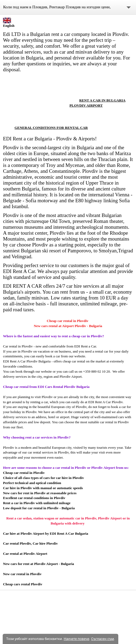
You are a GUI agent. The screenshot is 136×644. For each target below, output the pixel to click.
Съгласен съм (102, 639)
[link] (35, 95)
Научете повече (76, 639)
